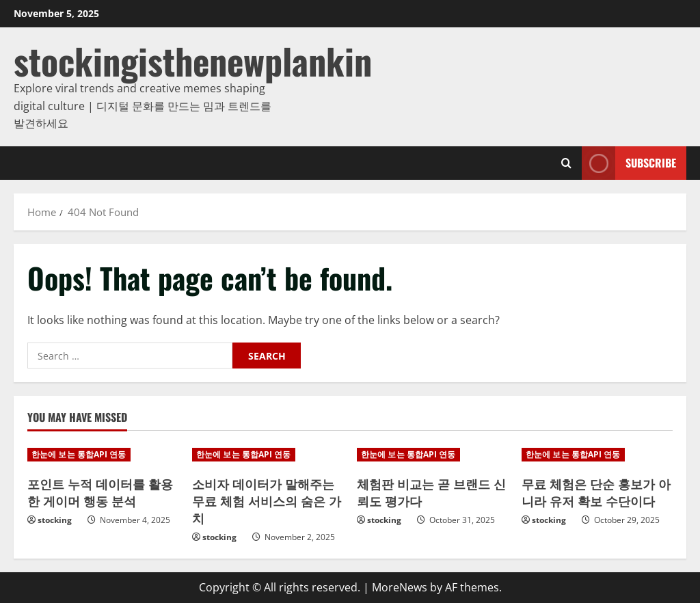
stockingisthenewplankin (193, 61)
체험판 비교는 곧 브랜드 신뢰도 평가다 (431, 492)
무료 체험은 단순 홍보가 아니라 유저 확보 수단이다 (596, 492)
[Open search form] (566, 163)
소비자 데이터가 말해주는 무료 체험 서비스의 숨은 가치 (267, 500)
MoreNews (400, 587)
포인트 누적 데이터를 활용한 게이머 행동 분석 (100, 492)
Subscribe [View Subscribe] (629, 163)
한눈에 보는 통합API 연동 (79, 454)
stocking (55, 520)
